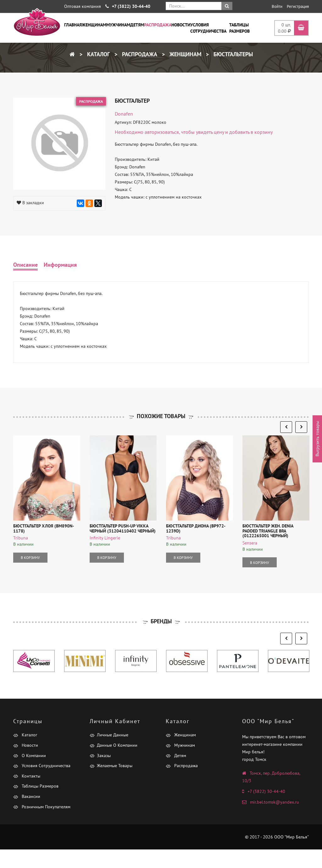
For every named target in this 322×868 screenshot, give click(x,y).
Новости (181, 25)
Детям (137, 25)
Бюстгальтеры (232, 54)
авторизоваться (162, 132)
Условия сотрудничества (208, 28)
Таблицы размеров (239, 28)
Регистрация (298, 6)
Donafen (124, 114)
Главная (73, 25)
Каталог (98, 54)
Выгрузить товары (317, 439)
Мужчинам (118, 25)
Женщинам (94, 25)
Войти (277, 6)
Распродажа (158, 25)
